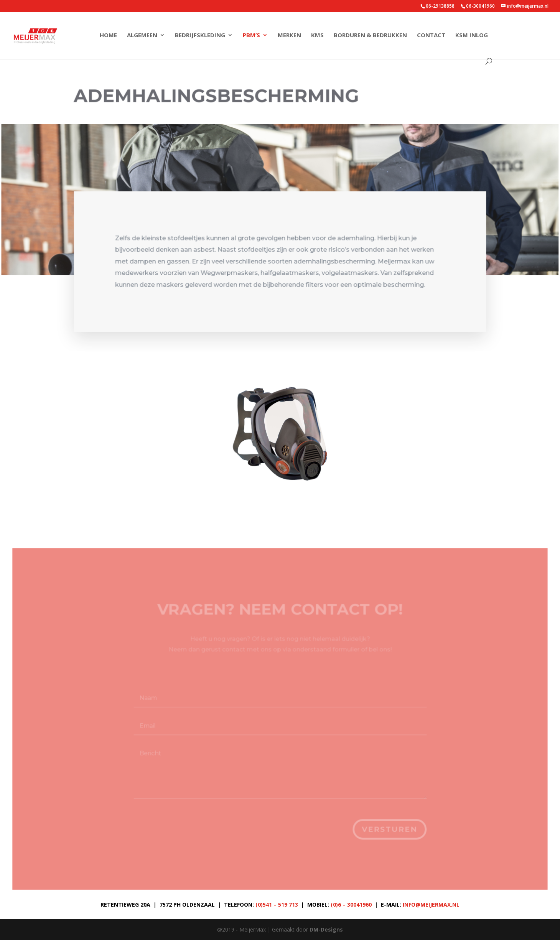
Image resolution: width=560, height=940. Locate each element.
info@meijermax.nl (431, 905)
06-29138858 (440, 6)
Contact (431, 35)
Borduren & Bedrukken (370, 35)
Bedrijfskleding (200, 35)
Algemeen (142, 35)
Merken (289, 35)
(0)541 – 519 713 (277, 905)
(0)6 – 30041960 (351, 905)
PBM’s (251, 35)
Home (108, 35)
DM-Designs (326, 929)
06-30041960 (480, 6)
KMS (317, 35)
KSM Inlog (472, 35)
